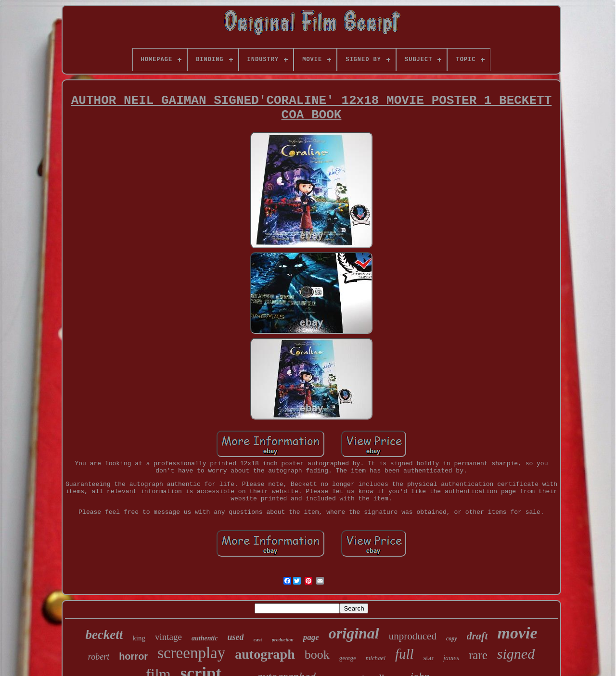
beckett (104, 635)
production (283, 640)
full (404, 654)
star (429, 658)
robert (99, 657)
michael (376, 658)
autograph (265, 654)
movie (518, 633)
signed (516, 654)
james (451, 658)
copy (452, 638)
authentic (205, 638)
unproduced (413, 636)
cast (257, 639)
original (354, 633)
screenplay (191, 653)
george (348, 658)
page (311, 637)
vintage (168, 637)
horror (133, 656)
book (317, 655)
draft (477, 636)
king (139, 638)
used (235, 637)
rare (478, 655)
